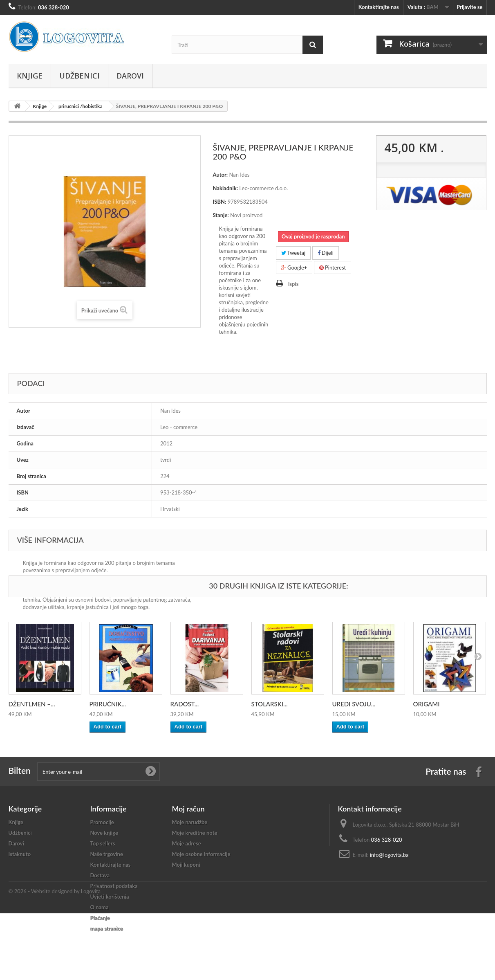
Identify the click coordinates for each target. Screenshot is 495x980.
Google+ (294, 267)
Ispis (293, 284)
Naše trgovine (107, 854)
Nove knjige (104, 833)
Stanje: (221, 215)
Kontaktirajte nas (379, 7)
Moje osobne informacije (201, 854)
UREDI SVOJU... (354, 704)
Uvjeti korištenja (110, 897)
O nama (100, 907)
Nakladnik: (226, 188)
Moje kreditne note (195, 833)
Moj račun (188, 809)
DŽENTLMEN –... (32, 704)
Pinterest (333, 267)
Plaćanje (100, 918)
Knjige (30, 76)
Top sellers (103, 843)
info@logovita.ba (389, 855)
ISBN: (220, 202)
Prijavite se (470, 7)
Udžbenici (80, 76)
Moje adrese (187, 843)
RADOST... (185, 704)
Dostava (100, 875)
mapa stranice (107, 928)
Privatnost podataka (114, 886)
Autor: (221, 175)
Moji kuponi (186, 865)
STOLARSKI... (270, 704)
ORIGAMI (427, 704)
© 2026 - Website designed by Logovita (55, 958)
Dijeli (326, 253)
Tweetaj (293, 253)
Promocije (102, 822)
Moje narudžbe (190, 822)
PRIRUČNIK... (108, 704)
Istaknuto (20, 854)
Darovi (130, 76)
